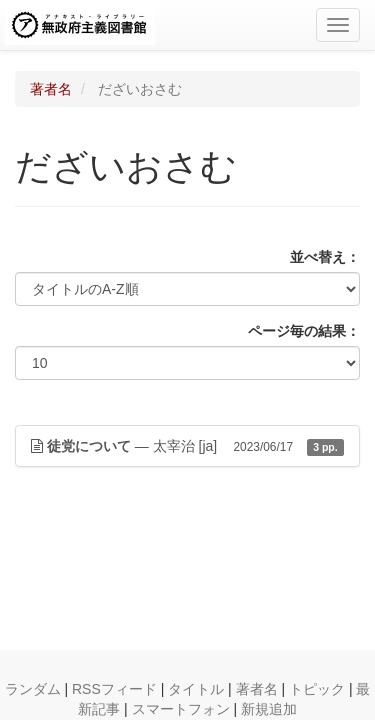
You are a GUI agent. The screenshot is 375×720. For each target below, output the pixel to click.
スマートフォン (181, 709)
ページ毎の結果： (304, 331)
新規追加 (269, 709)
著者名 (51, 89)
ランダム (33, 689)
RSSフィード (114, 689)
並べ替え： (325, 257)
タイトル (196, 689)
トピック (317, 689)
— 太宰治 (187, 446)
